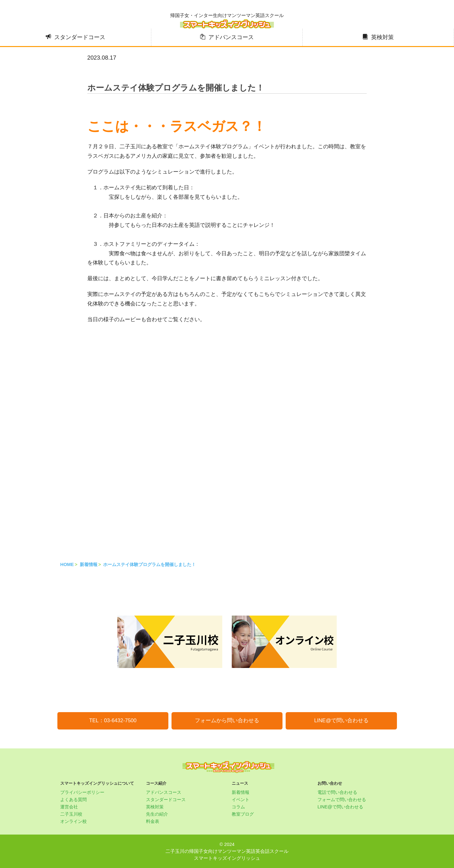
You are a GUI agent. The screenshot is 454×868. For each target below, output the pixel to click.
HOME (67, 564)
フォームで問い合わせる (342, 800)
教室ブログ (243, 814)
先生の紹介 (157, 814)
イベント (241, 800)
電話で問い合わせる (337, 792)
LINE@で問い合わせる (341, 720)
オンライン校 (73, 821)
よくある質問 (73, 800)
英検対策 (382, 37)
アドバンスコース (231, 37)
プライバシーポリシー (82, 792)
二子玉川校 (71, 814)
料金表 (153, 821)
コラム (238, 807)
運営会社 (69, 807)
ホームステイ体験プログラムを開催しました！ (149, 564)
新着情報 (89, 564)
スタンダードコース (80, 37)
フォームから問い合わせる (227, 720)
